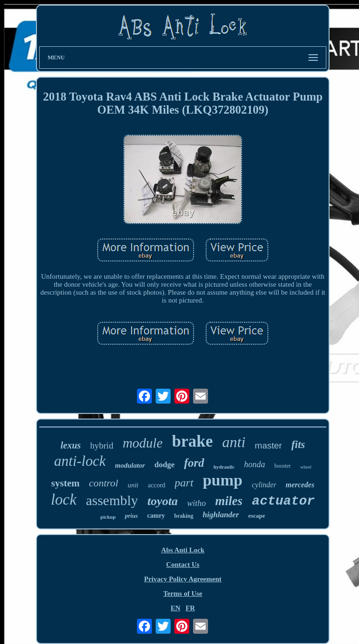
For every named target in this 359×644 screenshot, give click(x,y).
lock (64, 499)
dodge (164, 465)
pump (223, 480)
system (66, 483)
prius (131, 516)
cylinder (264, 485)
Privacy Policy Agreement (183, 579)
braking (184, 516)
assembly (112, 500)
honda (255, 464)
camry (156, 516)
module (142, 443)
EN (176, 608)
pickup (108, 517)
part (184, 483)
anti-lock (80, 461)
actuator (283, 501)
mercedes (300, 485)
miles (229, 501)
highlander (221, 515)
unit (133, 485)
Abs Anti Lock (183, 550)
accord (156, 485)
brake (193, 441)
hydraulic (224, 467)
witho (196, 503)
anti (234, 442)
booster (283, 466)
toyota (162, 501)
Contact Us (183, 564)
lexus (70, 445)
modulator (130, 465)
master (268, 445)
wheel (306, 467)
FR (190, 608)
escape (257, 516)
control (104, 483)
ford (194, 463)
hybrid (102, 445)
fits (298, 445)
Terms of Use (183, 593)
